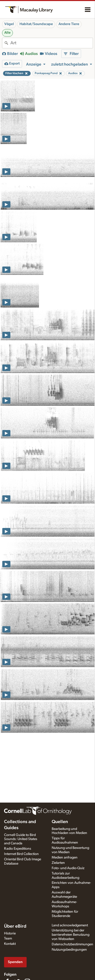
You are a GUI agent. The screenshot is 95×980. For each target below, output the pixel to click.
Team (8, 938)
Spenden (15, 962)
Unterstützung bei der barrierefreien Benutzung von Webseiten (71, 935)
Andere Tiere (69, 24)
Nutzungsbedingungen (69, 950)
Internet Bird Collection (21, 854)
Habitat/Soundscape (36, 24)
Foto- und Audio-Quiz (68, 868)
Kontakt (10, 944)
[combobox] (52, 43)
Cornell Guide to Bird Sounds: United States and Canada (21, 839)
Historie (10, 933)
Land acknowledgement (70, 925)
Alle (7, 33)
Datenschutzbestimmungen (72, 944)
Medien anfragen (65, 858)
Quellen (60, 822)
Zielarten (58, 863)
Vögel (9, 24)
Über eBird (15, 926)
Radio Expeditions (18, 849)
